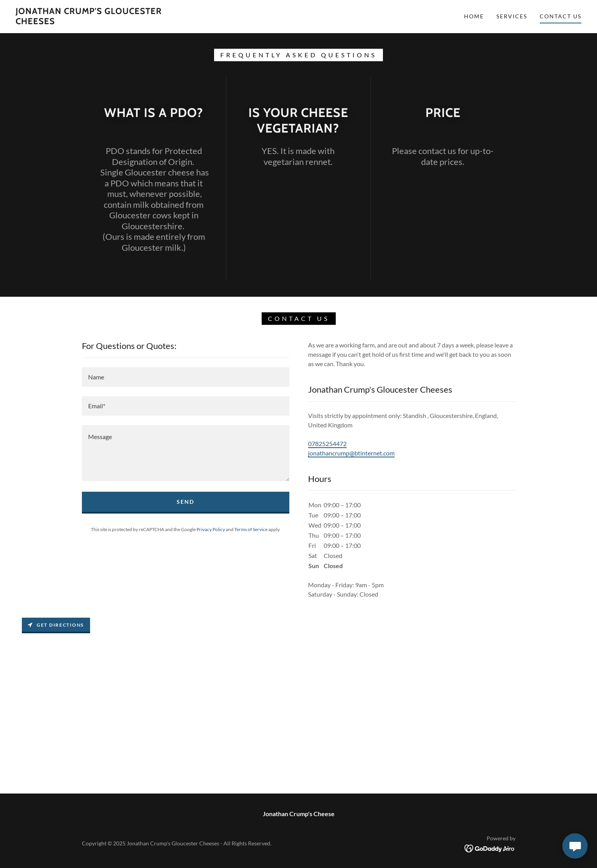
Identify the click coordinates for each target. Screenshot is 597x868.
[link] (94, 22)
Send (185, 502)
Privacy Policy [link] (211, 529)
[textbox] (186, 377)
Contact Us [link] (561, 16)
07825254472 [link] (327, 444)
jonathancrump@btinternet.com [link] (351, 453)
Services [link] (512, 16)
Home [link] (474, 16)
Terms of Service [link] (251, 529)
